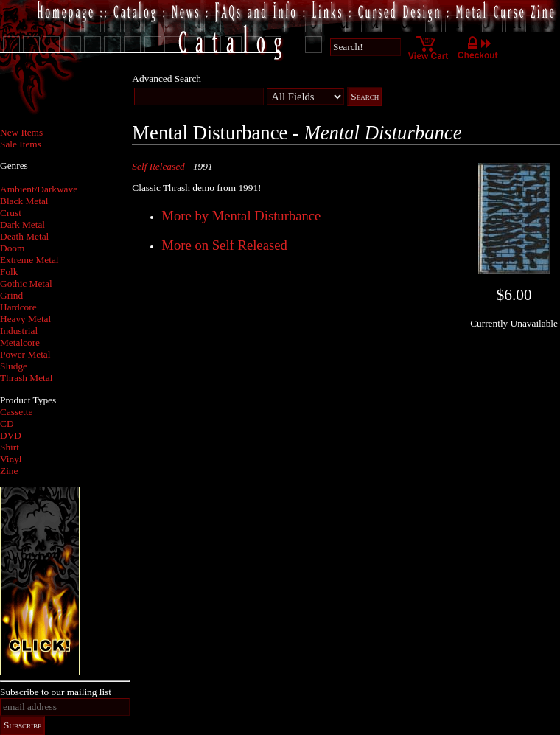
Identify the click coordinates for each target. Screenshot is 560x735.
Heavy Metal (25, 319)
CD (7, 424)
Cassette (16, 412)
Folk (9, 272)
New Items (21, 132)
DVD (11, 435)
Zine (9, 471)
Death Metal (24, 236)
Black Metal (24, 201)
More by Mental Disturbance (241, 216)
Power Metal (25, 354)
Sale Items (21, 144)
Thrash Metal (26, 378)
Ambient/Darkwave (39, 189)
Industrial (19, 331)
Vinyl (11, 459)
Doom (12, 248)
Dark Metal (22, 224)
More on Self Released (224, 245)
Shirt (10, 447)
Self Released (158, 166)
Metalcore (20, 342)
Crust (11, 213)
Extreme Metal (29, 260)
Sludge (14, 366)
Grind (11, 295)
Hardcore (18, 307)
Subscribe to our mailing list (56, 692)
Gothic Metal (26, 283)
